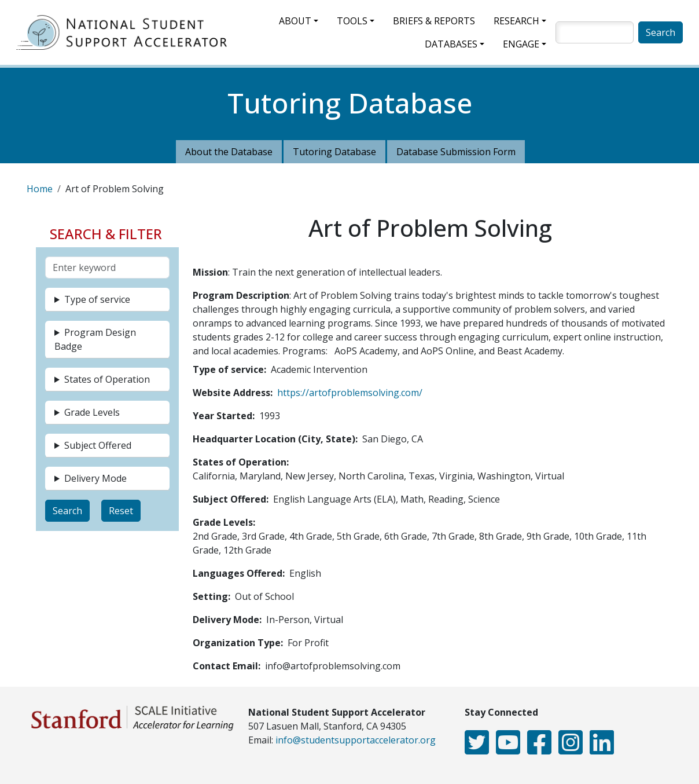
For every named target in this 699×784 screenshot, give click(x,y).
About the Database (229, 152)
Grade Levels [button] (92, 412)
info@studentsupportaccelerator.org (356, 740)
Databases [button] (451, 44)
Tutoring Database (334, 152)
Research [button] (516, 21)
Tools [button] (352, 21)
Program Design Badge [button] (95, 339)
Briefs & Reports (434, 21)
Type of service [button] (97, 299)
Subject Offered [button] (98, 445)
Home (40, 189)
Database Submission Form (456, 152)
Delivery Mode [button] (95, 478)
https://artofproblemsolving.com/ (350, 393)
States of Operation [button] (107, 379)
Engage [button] (521, 44)
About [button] (295, 21)
